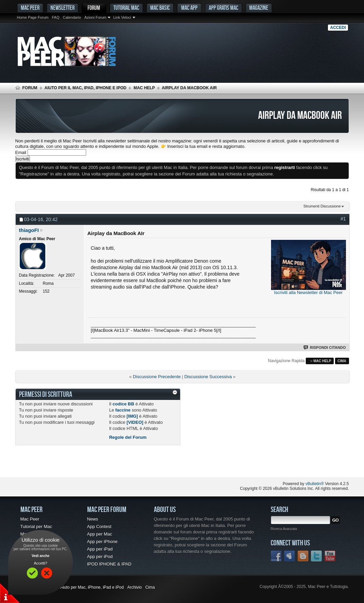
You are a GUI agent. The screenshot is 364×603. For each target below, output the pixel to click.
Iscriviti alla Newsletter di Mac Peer (308, 292)
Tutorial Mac (126, 8)
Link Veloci (122, 17)
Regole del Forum (128, 437)
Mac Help (144, 88)
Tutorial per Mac (36, 527)
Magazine (259, 8)
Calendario (72, 17)
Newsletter (62, 8)
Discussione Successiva (208, 377)
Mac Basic (160, 8)
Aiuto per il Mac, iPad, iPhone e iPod (86, 88)
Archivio (135, 587)
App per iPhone (102, 542)
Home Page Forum (33, 17)
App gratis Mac (224, 8)
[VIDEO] (135, 422)
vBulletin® (315, 484)
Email (21, 152)
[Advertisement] (95, 464)
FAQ (56, 17)
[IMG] (132, 416)
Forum (94, 8)
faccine (123, 410)
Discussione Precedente (157, 377)
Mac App (189, 8)
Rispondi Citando (325, 347)
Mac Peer (30, 519)
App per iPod (100, 556)
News (93, 519)
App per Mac (100, 534)
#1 (343, 219)
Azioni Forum (96, 17)
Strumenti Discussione (322, 206)
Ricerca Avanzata (284, 529)
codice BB (124, 404)
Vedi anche (41, 556)
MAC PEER (30, 8)
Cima (342, 361)
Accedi (338, 28)
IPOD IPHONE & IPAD (109, 564)
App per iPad (100, 549)
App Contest (99, 527)
